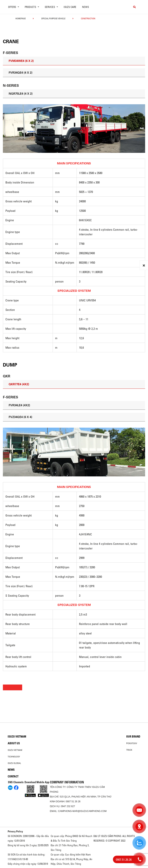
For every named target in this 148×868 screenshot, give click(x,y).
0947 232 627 (68, 806)
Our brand (133, 737)
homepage (21, 19)
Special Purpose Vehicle (53, 19)
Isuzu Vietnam (17, 737)
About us (14, 743)
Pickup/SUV (132, 743)
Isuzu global (14, 763)
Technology (14, 757)
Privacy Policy (15, 831)
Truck (129, 750)
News (85, 7)
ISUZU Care (70, 7)
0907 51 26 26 (73, 802)
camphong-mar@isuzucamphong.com (82, 811)
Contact (13, 776)
